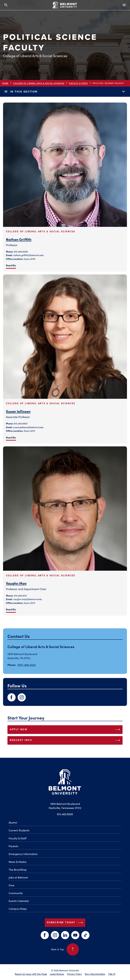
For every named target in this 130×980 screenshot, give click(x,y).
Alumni (13, 822)
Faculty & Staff (79, 83)
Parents (13, 846)
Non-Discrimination (95, 974)
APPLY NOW (66, 730)
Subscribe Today (66, 923)
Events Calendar (19, 901)
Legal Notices (57, 974)
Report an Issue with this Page (31, 974)
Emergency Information (23, 854)
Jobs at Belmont (18, 877)
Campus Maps (18, 909)
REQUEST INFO (66, 740)
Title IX (112, 974)
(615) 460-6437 (27, 665)
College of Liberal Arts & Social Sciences (39, 83)
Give (11, 885)
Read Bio (11, 265)
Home (5, 83)
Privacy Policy (74, 974)
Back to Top (65, 949)
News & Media (18, 862)
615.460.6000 (65, 814)
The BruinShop (18, 869)
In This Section (65, 91)
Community (16, 893)
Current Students (19, 830)
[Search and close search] (6, 5)
